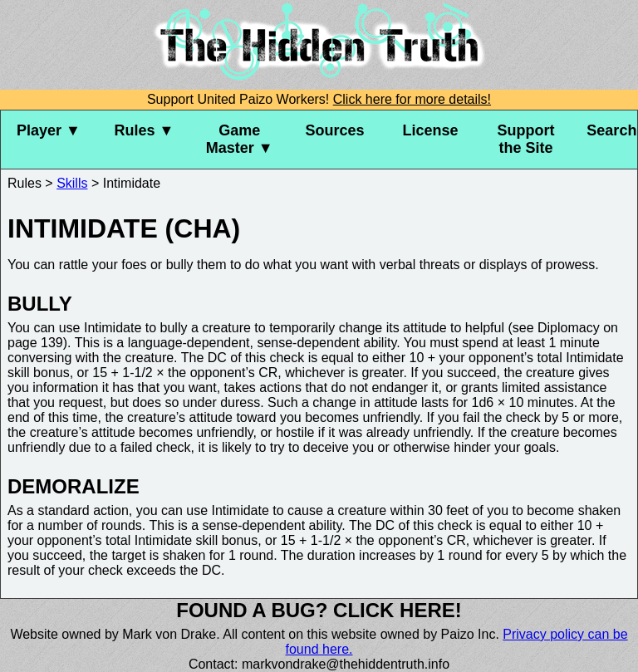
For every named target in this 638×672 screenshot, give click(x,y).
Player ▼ (49, 130)
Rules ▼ (144, 130)
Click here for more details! (412, 99)
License (430, 130)
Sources (335, 130)
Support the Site (525, 139)
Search (611, 130)
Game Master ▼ (240, 139)
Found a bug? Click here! (319, 610)
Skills (72, 183)
